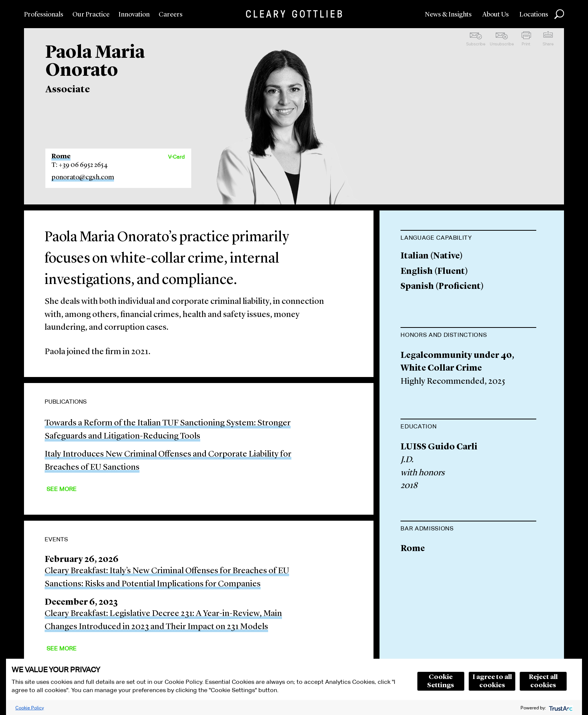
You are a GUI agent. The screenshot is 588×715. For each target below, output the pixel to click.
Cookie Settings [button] (441, 681)
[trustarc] (560, 708)
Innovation (134, 15)
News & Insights (448, 15)
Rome (61, 156)
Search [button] (559, 14)
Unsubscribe (502, 44)
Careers (171, 15)
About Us (496, 15)
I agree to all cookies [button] (492, 681)
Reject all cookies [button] (543, 681)
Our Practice (91, 15)
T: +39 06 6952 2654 (80, 165)
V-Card (176, 157)
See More (61, 489)
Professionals (44, 15)
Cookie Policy (30, 708)
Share (548, 44)
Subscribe (476, 44)
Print (526, 44)
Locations (534, 15)
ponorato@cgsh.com (83, 177)
